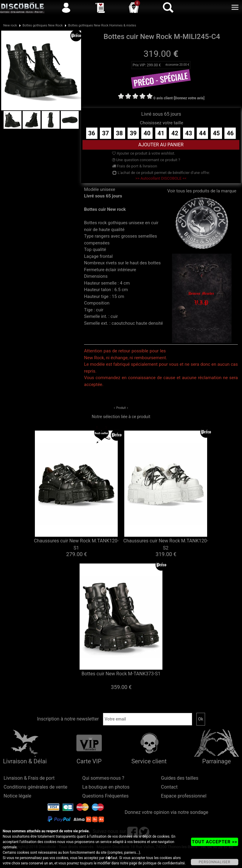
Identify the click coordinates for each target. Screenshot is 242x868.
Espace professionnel (184, 796)
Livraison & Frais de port (29, 778)
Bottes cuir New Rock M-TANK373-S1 (121, 674)
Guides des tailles (180, 778)
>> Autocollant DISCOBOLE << (161, 178)
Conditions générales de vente (35, 787)
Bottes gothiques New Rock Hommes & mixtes (102, 25)
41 (161, 133)
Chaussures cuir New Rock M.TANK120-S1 (76, 544)
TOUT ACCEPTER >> (215, 842)
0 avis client (163, 98)
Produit (121, 408)
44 (203, 133)
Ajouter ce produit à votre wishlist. (144, 153)
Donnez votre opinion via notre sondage (166, 812)
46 (230, 133)
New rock (10, 25)
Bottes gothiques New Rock (42, 25)
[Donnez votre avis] (189, 98)
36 (92, 133)
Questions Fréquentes (106, 796)
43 (189, 133)
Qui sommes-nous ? (103, 778)
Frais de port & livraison (135, 166)
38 (119, 133)
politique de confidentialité (164, 863)
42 (175, 133)
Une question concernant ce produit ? (146, 160)
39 (133, 133)
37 (106, 133)
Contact (169, 787)
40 (147, 133)
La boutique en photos (106, 787)
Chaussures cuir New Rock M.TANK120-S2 (166, 544)
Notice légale (17, 796)
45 (216, 133)
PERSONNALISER (215, 862)
